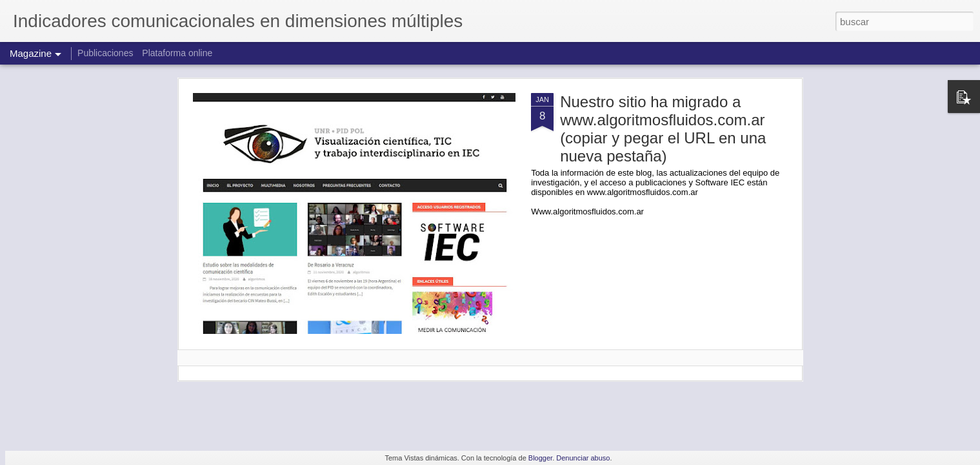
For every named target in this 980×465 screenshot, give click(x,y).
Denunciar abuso (583, 458)
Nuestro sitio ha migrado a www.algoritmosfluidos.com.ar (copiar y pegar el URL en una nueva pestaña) (663, 129)
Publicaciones (106, 53)
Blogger (540, 458)
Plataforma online (177, 53)
